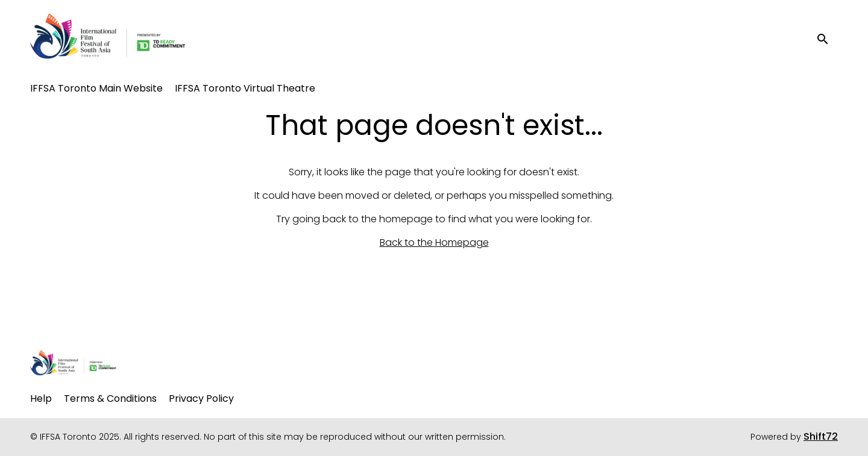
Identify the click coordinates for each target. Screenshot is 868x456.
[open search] (827, 39)
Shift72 (821, 436)
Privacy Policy (201, 398)
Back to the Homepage (434, 242)
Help (41, 398)
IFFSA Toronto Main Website (96, 88)
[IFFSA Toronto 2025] (73, 364)
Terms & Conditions (110, 398)
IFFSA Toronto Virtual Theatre (245, 88)
